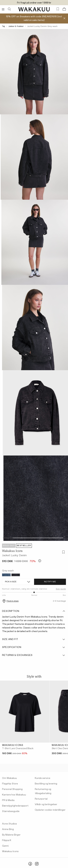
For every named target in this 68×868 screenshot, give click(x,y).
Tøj (3, 26)
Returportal (41, 799)
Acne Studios (9, 824)
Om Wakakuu (9, 778)
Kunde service (43, 778)
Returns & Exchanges (34, 655)
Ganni (5, 846)
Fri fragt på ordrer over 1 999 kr (34, 3)
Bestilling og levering (46, 784)
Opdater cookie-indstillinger (50, 810)
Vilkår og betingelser (46, 804)
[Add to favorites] (63, 552)
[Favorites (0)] (58, 9)
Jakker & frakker (16, 26)
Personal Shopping (12, 789)
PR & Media (8, 800)
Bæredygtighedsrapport (15, 806)
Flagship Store (10, 784)
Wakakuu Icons (12, 551)
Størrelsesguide (11, 811)
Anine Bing (8, 829)
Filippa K (7, 840)
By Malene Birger (11, 835)
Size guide (61, 589)
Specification (34, 647)
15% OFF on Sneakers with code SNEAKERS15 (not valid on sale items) (34, 18)
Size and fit (34, 639)
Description (34, 611)
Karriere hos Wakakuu (14, 795)
